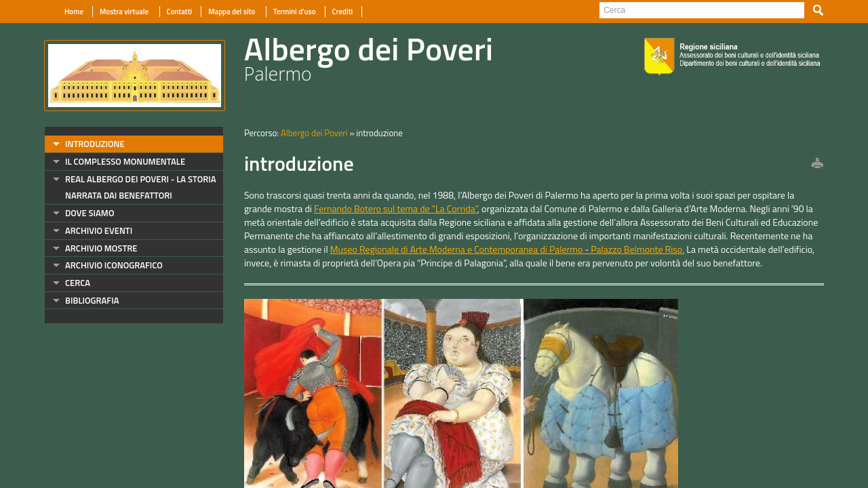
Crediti (343, 12)
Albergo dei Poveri (314, 133)
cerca (78, 283)
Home (74, 12)
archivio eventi (99, 230)
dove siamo (90, 213)
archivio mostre (101, 248)
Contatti (180, 12)
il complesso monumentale (125, 161)
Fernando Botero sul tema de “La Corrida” (396, 208)
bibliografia (92, 300)
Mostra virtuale (125, 12)
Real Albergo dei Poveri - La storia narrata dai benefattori (141, 187)
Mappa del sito (232, 12)
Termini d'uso (295, 12)
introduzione (95, 144)
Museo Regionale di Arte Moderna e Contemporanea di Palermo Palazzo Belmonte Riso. (507, 249)
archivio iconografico (114, 265)
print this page (817, 164)
